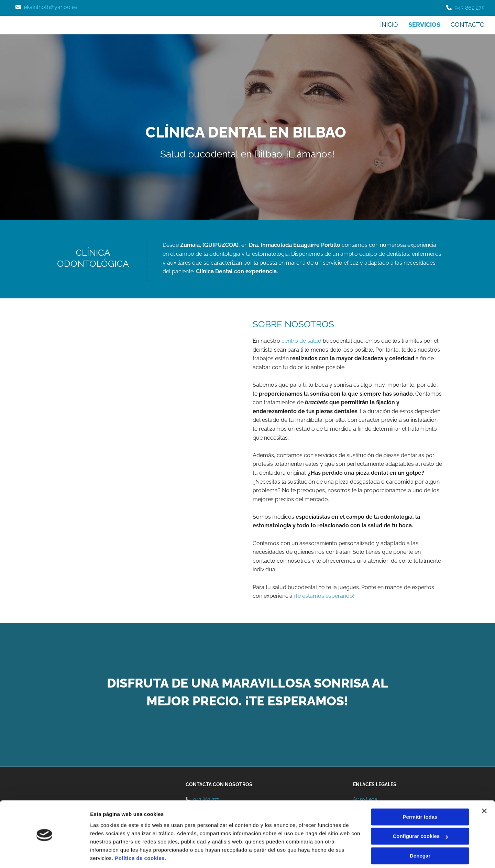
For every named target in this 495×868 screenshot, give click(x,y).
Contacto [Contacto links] (468, 25)
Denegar (420, 833)
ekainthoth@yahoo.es (51, 7)
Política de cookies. (140, 836)
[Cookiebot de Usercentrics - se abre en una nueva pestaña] (45, 855)
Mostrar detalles (110, 854)
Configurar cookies (420, 814)
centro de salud (301, 341)
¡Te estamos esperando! (324, 596)
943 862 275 (470, 8)
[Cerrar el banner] (484, 788)
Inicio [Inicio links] (389, 25)
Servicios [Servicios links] (424, 25)
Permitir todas (420, 794)
